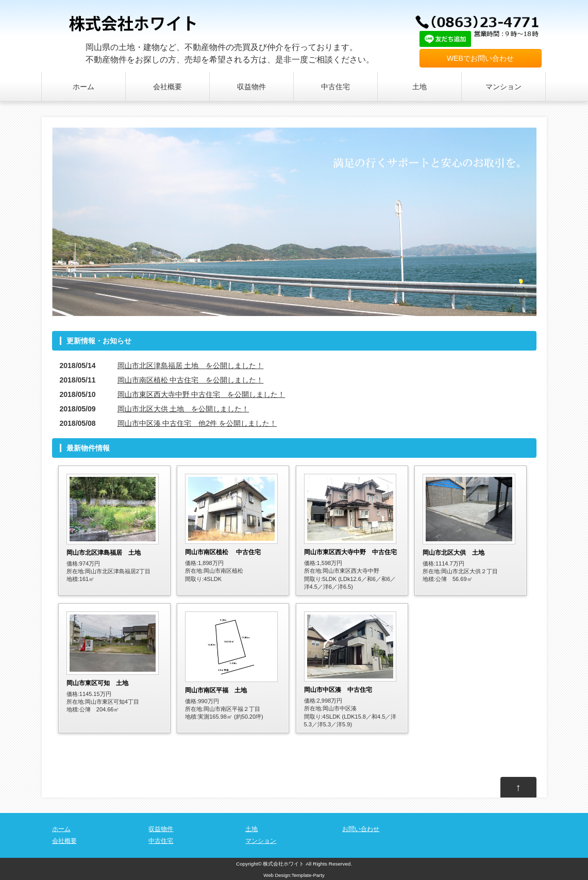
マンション (503, 87)
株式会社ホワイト (283, 864)
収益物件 (251, 87)
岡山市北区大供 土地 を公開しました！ (183, 409)
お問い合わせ (361, 829)
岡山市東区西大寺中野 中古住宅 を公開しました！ (201, 394)
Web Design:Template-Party (294, 875)
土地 (419, 87)
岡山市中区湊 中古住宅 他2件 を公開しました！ (197, 423)
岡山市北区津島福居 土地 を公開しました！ (191, 366)
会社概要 (167, 87)
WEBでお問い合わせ (480, 58)
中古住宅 (335, 87)
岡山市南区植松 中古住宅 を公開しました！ (191, 380)
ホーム (83, 87)
